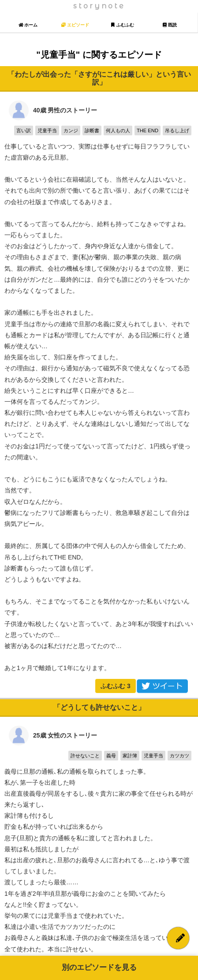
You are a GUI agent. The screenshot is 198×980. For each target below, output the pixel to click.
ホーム (28, 25)
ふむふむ (116, 686)
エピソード (75, 25)
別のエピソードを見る (99, 967)
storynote (99, 6)
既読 (170, 25)
